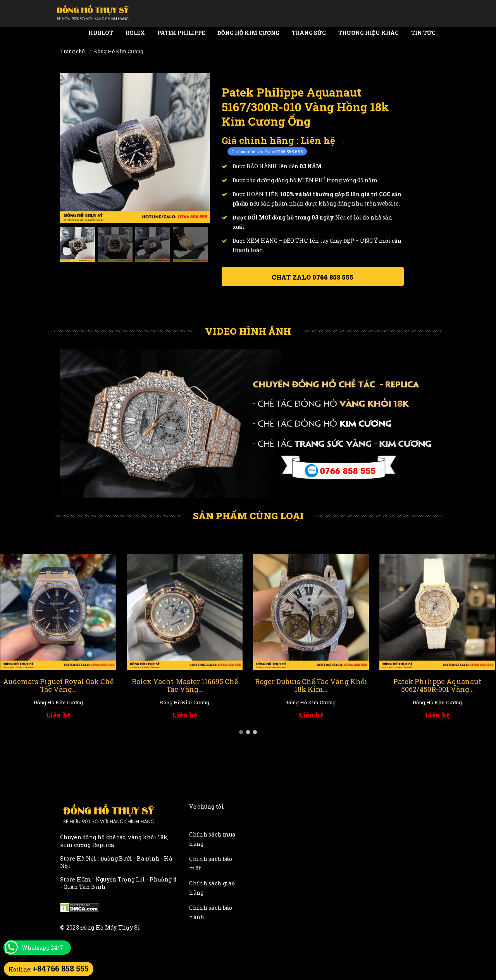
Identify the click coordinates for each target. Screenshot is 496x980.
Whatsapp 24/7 (42, 948)
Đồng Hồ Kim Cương (248, 33)
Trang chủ (72, 51)
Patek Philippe (181, 33)
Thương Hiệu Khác (369, 33)
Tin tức (423, 33)
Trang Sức (309, 33)
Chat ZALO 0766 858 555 (313, 277)
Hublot (101, 33)
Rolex (135, 33)
